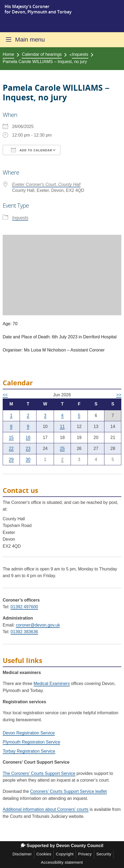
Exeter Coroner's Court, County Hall (46, 184)
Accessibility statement (62, 862)
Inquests (80, 54)
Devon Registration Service (29, 733)
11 (62, 426)
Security (104, 854)
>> (119, 395)
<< (5, 395)
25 (62, 448)
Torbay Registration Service (29, 751)
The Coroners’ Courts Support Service (39, 773)
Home (8, 54)
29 (11, 459)
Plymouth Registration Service (31, 742)
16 (28, 437)
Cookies (44, 854)
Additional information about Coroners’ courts (46, 809)
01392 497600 (24, 607)
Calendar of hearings (42, 54)
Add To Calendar (32, 150)
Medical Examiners (52, 684)
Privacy (85, 854)
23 (28, 448)
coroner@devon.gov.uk (38, 625)
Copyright (65, 854)
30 (28, 459)
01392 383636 (24, 632)
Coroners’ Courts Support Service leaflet (68, 791)
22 (11, 448)
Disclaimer (22, 854)
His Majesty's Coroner (27, 6)
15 (11, 437)
